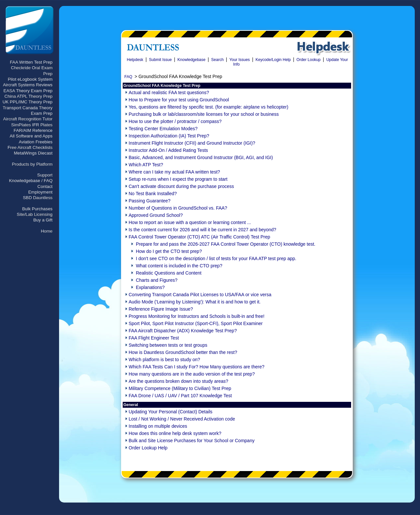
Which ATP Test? (146, 165)
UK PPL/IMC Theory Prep (28, 102)
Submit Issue (160, 60)
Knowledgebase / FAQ (31, 181)
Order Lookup (309, 60)
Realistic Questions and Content (169, 273)
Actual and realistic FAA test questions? (169, 93)
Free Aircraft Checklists (30, 147)
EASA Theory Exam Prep (28, 91)
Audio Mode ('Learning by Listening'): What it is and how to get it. (195, 302)
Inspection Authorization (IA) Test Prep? (169, 136)
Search (218, 60)
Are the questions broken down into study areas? (178, 381)
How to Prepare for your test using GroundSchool (179, 100)
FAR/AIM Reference (33, 130)
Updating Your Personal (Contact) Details (170, 412)
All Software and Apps (31, 136)
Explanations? (150, 287)
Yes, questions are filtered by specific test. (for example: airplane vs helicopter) (209, 107)
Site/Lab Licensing (35, 214)
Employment (40, 192)
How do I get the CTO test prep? (169, 251)
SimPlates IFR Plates (32, 125)
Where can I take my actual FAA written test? (174, 172)
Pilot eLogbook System (30, 79)
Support (45, 175)
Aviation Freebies (36, 142)
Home (47, 231)
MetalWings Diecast (33, 153)
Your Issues (240, 60)
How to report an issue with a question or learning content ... (190, 222)
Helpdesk (135, 60)
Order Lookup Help (148, 448)
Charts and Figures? (157, 280)
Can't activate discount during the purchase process (181, 186)
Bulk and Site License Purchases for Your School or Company (192, 441)
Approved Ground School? (156, 215)
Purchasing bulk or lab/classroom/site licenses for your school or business (204, 114)
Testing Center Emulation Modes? (163, 129)
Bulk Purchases (37, 209)
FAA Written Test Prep (31, 62)
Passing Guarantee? (150, 201)
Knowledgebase (191, 60)
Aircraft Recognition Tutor (28, 119)
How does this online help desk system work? (175, 433)
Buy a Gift (43, 220)
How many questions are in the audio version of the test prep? (192, 374)
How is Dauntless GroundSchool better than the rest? (183, 352)
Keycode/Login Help (273, 60)
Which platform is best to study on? (164, 360)
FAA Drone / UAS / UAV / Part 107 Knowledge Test (180, 396)
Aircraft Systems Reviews (28, 85)
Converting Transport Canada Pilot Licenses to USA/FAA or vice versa (200, 295)
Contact (45, 186)
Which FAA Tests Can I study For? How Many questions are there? (197, 367)
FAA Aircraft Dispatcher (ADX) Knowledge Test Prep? (183, 331)
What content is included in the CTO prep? (179, 266)
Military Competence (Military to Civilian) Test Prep (180, 388)
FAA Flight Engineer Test (154, 338)
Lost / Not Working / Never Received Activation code (182, 419)
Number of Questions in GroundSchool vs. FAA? (178, 208)
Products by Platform (32, 164)
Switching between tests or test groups (168, 345)
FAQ (128, 77)
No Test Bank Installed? (153, 194)
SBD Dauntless (38, 198)
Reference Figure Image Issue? (161, 309)
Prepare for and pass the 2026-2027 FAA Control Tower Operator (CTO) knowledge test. (226, 244)
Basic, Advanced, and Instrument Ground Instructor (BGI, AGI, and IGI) (201, 157)
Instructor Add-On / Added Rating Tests (168, 150)
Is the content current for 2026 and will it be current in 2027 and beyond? (202, 230)
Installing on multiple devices (158, 426)
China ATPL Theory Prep (29, 96)
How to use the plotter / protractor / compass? (175, 121)
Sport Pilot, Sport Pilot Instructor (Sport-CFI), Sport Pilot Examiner (196, 323)
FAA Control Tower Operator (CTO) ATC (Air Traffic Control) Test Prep (199, 237)
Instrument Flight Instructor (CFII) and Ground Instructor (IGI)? (192, 143)
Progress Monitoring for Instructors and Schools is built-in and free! (197, 316)
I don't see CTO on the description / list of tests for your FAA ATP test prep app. (216, 258)
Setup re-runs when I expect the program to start (178, 179)
